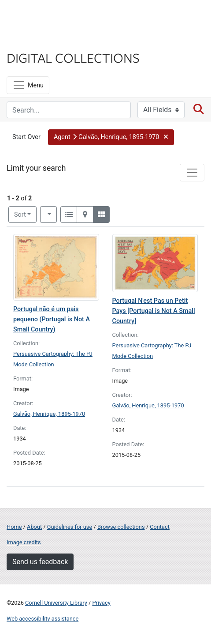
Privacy (101, 603)
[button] (111, 137)
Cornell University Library (56, 603)
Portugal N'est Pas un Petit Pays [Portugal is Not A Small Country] (154, 311)
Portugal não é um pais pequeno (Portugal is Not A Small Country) (52, 319)
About (34, 527)
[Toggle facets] (192, 173)
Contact (160, 527)
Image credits (24, 542)
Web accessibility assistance (43, 619)
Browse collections (121, 527)
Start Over (26, 137)
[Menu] (28, 85)
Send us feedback (40, 562)
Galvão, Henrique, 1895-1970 (49, 414)
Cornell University (51, 17)
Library (33, 40)
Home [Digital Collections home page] (14, 527)
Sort (20, 215)
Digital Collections (73, 57)
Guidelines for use (70, 527)
